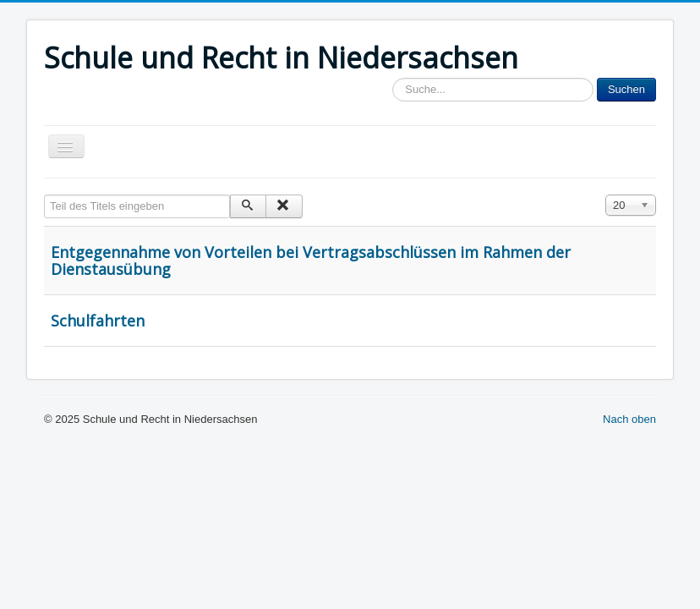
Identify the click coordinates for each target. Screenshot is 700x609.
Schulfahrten (98, 321)
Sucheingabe (393, 78)
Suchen (626, 89)
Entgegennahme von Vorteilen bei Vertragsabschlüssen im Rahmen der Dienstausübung (311, 261)
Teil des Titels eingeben (44, 195)
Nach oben (629, 419)
